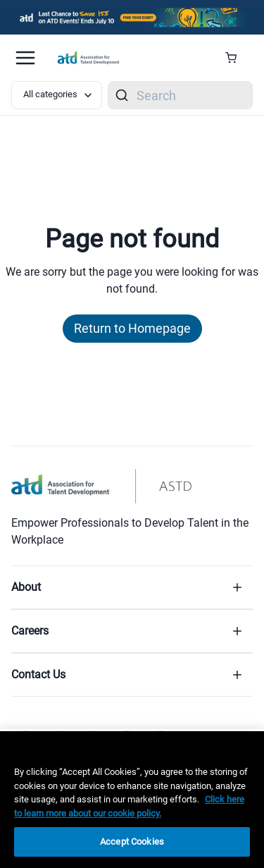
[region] (132, 800)
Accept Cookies (132, 842)
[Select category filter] (57, 95)
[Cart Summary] (236, 58)
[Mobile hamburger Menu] (25, 58)
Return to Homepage (132, 328)
